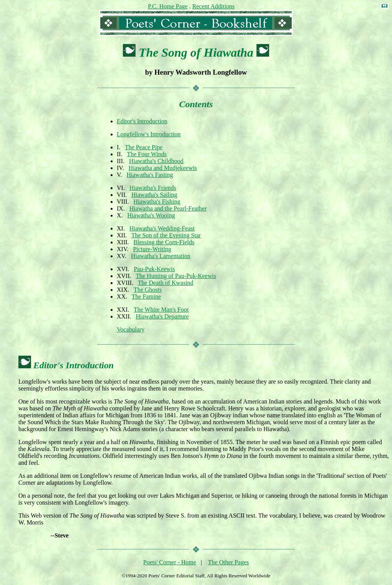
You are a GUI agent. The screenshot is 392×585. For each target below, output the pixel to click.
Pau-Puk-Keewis (154, 269)
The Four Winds (147, 154)
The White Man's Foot (161, 310)
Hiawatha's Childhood (156, 161)
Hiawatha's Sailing (154, 195)
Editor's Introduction (142, 121)
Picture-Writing (152, 249)
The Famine (146, 297)
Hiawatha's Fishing (157, 202)
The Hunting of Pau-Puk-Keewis (176, 276)
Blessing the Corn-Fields (164, 242)
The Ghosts (148, 290)
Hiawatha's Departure (162, 316)
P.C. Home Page (168, 6)
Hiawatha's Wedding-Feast (162, 228)
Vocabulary (131, 329)
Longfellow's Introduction (149, 134)
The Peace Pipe (144, 147)
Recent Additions (213, 6)
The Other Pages (228, 562)
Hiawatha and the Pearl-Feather (168, 208)
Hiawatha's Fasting (150, 175)
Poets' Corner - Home (170, 562)
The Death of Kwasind (166, 283)
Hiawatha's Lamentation (161, 256)
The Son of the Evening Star (166, 235)
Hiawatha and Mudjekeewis (163, 168)
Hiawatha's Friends (153, 188)
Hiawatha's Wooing (151, 215)
